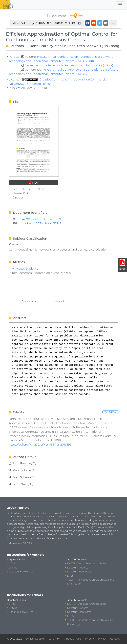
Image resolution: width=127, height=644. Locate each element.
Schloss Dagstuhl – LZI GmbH (43, 639)
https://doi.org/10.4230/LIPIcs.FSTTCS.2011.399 (40, 444)
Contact (115, 639)
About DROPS (73, 639)
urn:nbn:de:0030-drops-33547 (41, 223)
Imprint (90, 639)
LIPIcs (12, 564)
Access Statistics (25, 268)
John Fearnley (42, 46)
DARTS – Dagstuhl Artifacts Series (87, 564)
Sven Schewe (88, 46)
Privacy (102, 639)
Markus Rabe (65, 46)
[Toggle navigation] (120, 5)
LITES (70, 576)
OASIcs (13, 568)
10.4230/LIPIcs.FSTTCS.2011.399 (40, 219)
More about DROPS (20, 543)
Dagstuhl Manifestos (79, 572)
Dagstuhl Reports (78, 568)
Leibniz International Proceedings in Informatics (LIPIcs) (74, 65)
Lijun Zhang (110, 46)
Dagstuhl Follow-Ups (21, 572)
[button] (113, 23)
